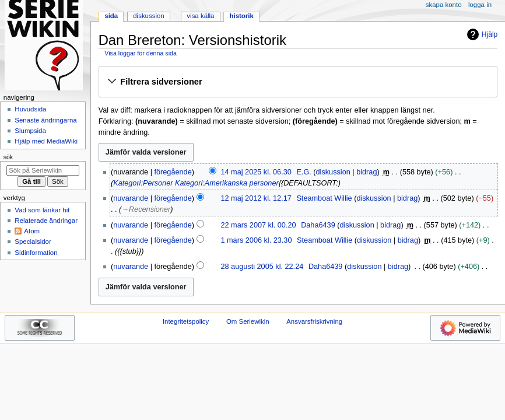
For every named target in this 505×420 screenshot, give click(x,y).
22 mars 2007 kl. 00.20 (258, 225)
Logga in (480, 5)
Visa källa (200, 16)
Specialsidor (33, 242)
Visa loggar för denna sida (141, 53)
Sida (111, 16)
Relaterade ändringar (46, 220)
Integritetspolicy (186, 321)
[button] (298, 82)
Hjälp (481, 34)
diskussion (333, 172)
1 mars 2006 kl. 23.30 (256, 240)
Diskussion (148, 16)
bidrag (367, 172)
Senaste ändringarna (45, 120)
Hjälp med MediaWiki (46, 141)
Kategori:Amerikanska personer (227, 183)
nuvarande (131, 198)
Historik (242, 16)
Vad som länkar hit (42, 210)
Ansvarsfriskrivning (314, 321)
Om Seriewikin (248, 321)
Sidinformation (36, 253)
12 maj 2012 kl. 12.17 (256, 198)
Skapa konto (444, 5)
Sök (8, 157)
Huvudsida (30, 109)
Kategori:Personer (143, 183)
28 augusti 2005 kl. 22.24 (262, 267)
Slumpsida (30, 131)
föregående (173, 172)
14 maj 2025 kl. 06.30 (256, 172)
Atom (32, 231)
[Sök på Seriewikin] (43, 170)
